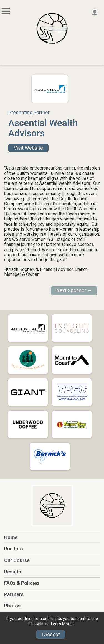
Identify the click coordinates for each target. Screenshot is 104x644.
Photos (12, 606)
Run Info (14, 549)
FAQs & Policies (22, 583)
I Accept (51, 635)
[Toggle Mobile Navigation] (6, 11)
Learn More (61, 624)
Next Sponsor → (74, 290)
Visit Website (28, 148)
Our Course (17, 560)
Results (13, 572)
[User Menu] (95, 12)
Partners (14, 594)
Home (11, 537)
